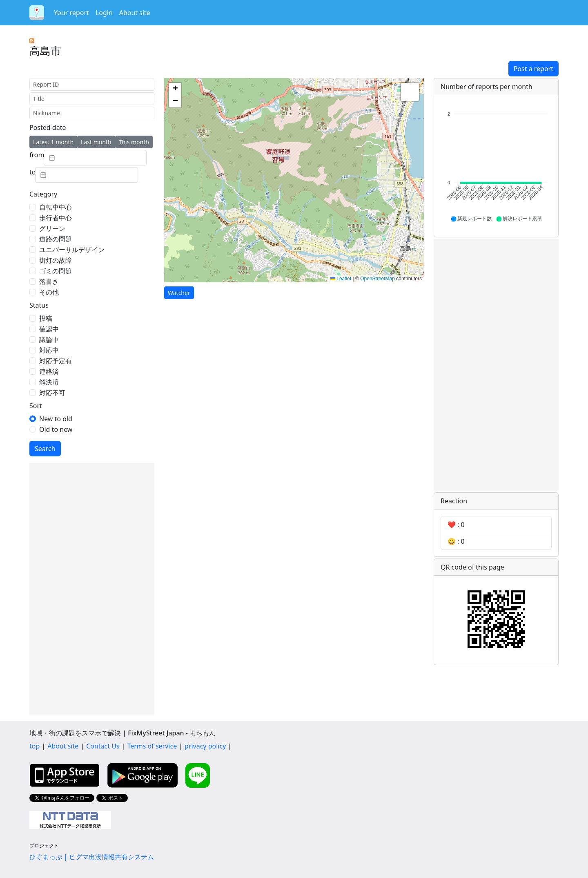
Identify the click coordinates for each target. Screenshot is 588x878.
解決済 (49, 382)
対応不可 (52, 393)
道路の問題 (56, 239)
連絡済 (49, 371)
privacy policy (205, 746)
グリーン (52, 228)
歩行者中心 (56, 218)
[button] (175, 89)
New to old (56, 419)
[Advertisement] (92, 589)
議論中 (49, 340)
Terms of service (152, 746)
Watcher (179, 293)
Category (43, 194)
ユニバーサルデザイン (72, 250)
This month (134, 142)
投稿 (46, 318)
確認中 (49, 329)
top (35, 746)
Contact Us (103, 746)
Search (45, 449)
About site (135, 13)
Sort (36, 406)
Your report (71, 13)
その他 (49, 292)
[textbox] (95, 158)
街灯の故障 (56, 260)
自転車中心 (56, 207)
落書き (49, 281)
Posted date (48, 127)
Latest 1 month (53, 142)
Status (39, 305)
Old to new (56, 429)
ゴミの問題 (56, 271)
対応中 (49, 350)
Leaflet (341, 279)
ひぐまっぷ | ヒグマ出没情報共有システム (92, 857)
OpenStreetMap (378, 279)
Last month (96, 142)
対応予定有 (56, 361)
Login (104, 13)
